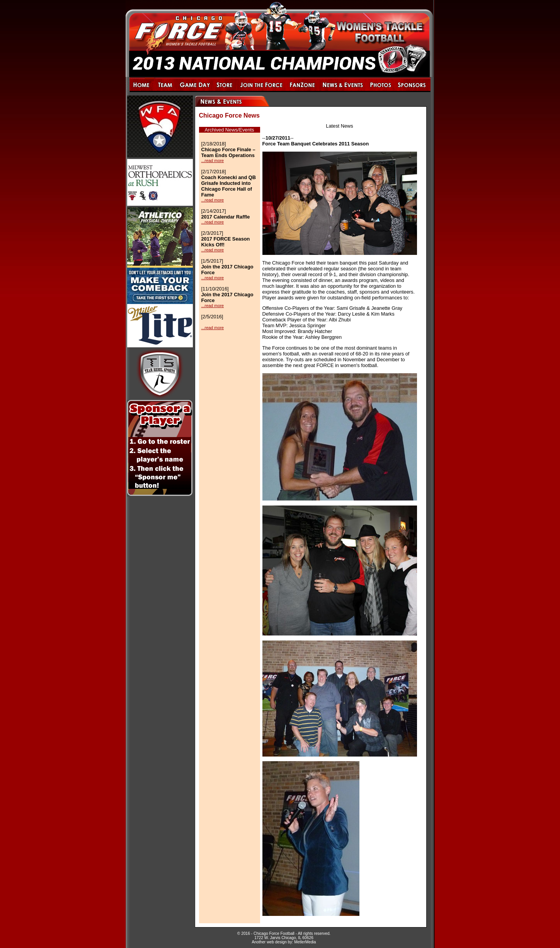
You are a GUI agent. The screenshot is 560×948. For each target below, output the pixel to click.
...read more (213, 161)
